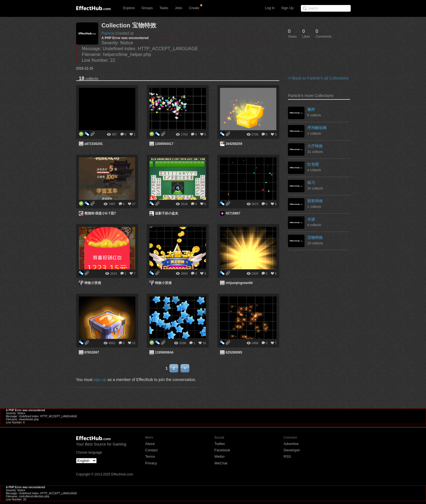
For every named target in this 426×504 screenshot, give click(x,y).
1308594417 (164, 144)
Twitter (220, 444)
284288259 (234, 144)
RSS (287, 456)
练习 (311, 183)
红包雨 (313, 164)
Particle (108, 33)
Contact (152, 450)
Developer (292, 450)
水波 (311, 219)
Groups (147, 8)
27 (134, 204)
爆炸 (311, 109)
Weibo (220, 456)
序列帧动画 (317, 128)
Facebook (222, 450)
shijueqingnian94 (239, 283)
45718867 (233, 213)
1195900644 (164, 352)
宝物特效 (315, 237)
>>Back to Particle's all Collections (318, 78)
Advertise (291, 444)
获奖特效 (315, 201)
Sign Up (287, 8)
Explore (129, 8)
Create (194, 8)
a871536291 (94, 144)
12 (134, 343)
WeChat (221, 463)
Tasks (164, 8)
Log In (270, 8)
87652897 (92, 352)
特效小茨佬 (93, 283)
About (150, 444)
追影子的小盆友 (167, 213)
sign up (100, 380)
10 (204, 343)
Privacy (151, 463)
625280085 (234, 352)
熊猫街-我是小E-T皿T (100, 213)
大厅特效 (315, 146)
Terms (150, 456)
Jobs (179, 8)
